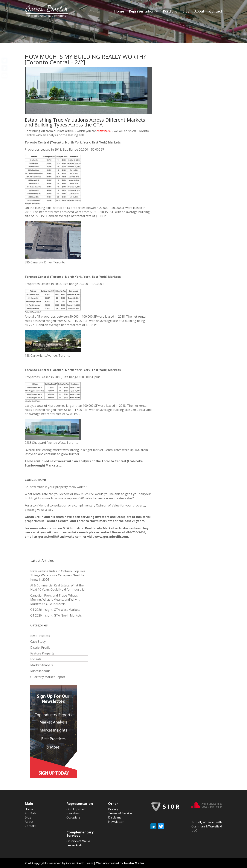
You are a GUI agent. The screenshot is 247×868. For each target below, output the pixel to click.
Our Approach (76, 809)
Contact (216, 12)
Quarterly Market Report (48, 677)
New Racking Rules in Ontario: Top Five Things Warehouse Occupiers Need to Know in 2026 (58, 575)
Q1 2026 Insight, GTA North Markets (56, 615)
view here (104, 131)
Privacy (113, 809)
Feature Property (42, 653)
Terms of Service (120, 813)
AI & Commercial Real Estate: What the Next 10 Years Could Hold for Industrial (58, 587)
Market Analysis (42, 665)
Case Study (38, 642)
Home (119, 12)
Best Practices (40, 636)
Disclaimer (115, 817)
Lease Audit (75, 845)
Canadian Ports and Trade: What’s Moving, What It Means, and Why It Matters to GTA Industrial (55, 600)
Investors (73, 813)
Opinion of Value (78, 841)
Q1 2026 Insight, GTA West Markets (55, 610)
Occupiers (73, 817)
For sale (36, 659)
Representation (142, 12)
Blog (186, 12)
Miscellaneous (40, 671)
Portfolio (170, 12)
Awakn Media (134, 863)
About (199, 12)
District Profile (40, 648)
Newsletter (116, 822)
